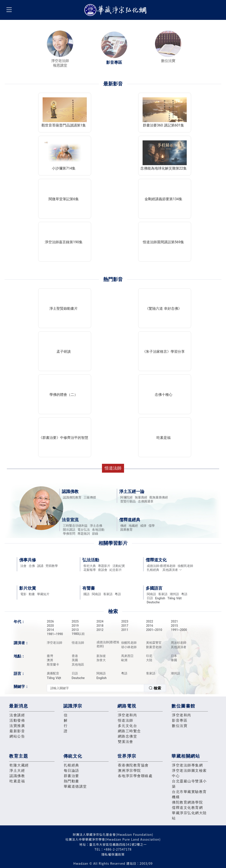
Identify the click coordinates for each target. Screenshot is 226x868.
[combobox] (106, 688)
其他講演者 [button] (172, 570)
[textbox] (95, 688)
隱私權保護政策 (113, 854)
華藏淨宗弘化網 (116, 10)
